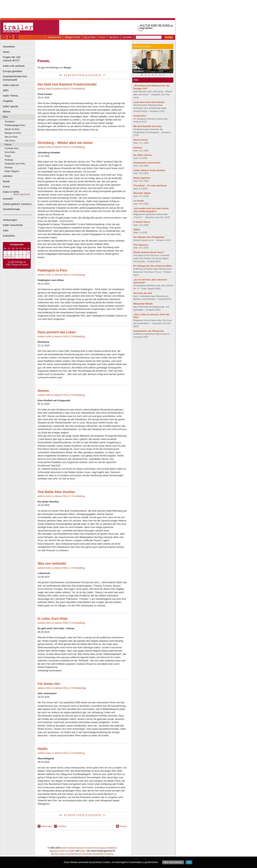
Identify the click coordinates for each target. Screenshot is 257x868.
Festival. (9, 160)
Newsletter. (9, 47)
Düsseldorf (98, 854)
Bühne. (7, 112)
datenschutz (93, 848)
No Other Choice (143, 155)
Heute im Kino (55, 37)
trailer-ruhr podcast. (14, 66)
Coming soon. (12, 148)
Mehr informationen (173, 862)
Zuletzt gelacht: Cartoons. (17, 204)
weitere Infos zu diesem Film (53, 89)
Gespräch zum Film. (15, 164)
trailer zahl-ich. (11, 85)
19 (5, 257)
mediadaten (111, 848)
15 (99, 75)
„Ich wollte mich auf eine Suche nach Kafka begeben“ (151, 210)
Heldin (43, 749)
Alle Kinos (114, 37)
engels (72, 851)
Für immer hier (49, 684)
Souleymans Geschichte (147, 163)
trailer (82, 851)
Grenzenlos (140, 116)
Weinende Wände (143, 304)
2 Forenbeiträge (78, 688)
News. (6, 52)
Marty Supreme (142, 178)
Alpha (137, 229)
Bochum (55, 854)
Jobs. (6, 230)
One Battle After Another (56, 492)
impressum (80, 848)
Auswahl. (8, 199)
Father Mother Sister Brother (149, 170)
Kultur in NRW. (11, 192)
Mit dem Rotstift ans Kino (148, 126)
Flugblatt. (8, 101)
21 (13, 257)
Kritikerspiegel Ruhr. (15, 125)
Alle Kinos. (10, 141)
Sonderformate (11, 209)
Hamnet (138, 148)
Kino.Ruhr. (10, 152)
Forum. (8, 144)
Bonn (63, 854)
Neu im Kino (90, 37)
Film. (6, 117)
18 (28, 253)
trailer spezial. (11, 106)
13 (93, 75)
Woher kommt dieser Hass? (149, 252)
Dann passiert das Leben (57, 332)
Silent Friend (140, 140)
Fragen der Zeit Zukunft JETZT (19, 59)
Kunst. (7, 187)
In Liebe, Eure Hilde (53, 619)
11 (86, 75)
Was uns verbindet (52, 563)
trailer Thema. (11, 96)
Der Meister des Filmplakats (149, 237)
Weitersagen (47, 826)
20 (9, 257)
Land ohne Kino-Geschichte (149, 102)
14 (96, 75)
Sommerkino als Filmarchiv (149, 331)
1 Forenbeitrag (77, 89)
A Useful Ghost (142, 222)
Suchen (169, 37)
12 (90, 75)
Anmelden (127, 37)
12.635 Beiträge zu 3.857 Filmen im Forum (17, 263)
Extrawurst (139, 71)
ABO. (6, 90)
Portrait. (9, 168)
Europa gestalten (13, 71)
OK (189, 862)
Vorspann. (10, 121)
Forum (102, 37)
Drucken (123, 826)
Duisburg (109, 854)
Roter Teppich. (12, 171)
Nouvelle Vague (142, 193)
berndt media (67, 848)
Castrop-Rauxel (74, 854)
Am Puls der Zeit (143, 293)
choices (63, 851)
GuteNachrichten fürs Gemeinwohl (15, 78)
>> (103, 75)
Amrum (43, 391)
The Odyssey (141, 245)
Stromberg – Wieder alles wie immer (65, 143)
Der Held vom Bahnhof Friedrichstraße (67, 84)
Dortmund (87, 854)
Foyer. (8, 156)
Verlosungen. (10, 220)
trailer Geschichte (13, 225)
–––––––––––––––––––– (17, 215)
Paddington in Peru (52, 270)
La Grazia (139, 201)
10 (83, 75)
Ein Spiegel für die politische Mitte (153, 266)
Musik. (7, 181)
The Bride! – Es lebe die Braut (150, 186)
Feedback (62, 826)
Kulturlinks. (9, 236)
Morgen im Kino (72, 37)
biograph (54, 851)
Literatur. (8, 176)
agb (102, 848)
